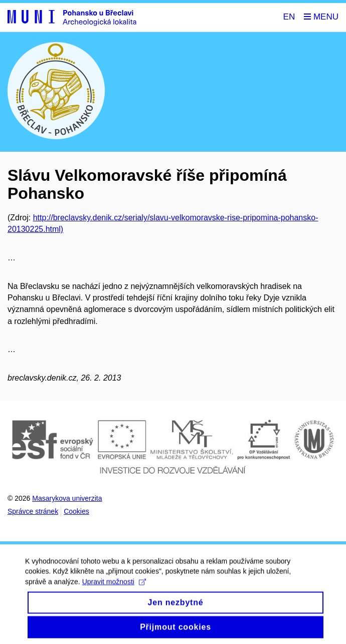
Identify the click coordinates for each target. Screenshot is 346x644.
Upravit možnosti (114, 587)
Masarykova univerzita (67, 498)
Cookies (76, 511)
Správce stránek (33, 511)
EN (289, 17)
